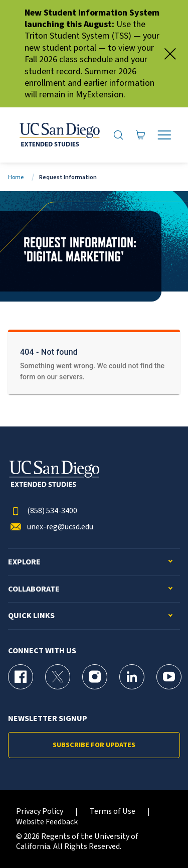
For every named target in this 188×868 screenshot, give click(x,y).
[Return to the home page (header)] (59, 135)
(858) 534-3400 (43, 511)
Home (16, 177)
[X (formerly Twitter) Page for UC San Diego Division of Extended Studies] (58, 677)
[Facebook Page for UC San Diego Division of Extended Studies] (21, 677)
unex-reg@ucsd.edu (51, 527)
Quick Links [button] (31, 616)
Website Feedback (47, 822)
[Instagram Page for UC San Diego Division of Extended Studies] (95, 677)
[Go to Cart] (141, 135)
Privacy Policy (40, 812)
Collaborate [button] (34, 589)
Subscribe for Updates (94, 745)
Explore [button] (24, 562)
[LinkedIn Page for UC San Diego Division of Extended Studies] (132, 677)
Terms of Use (113, 812)
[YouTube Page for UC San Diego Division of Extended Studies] (169, 677)
